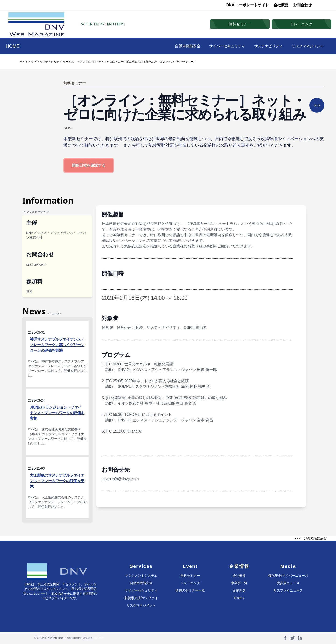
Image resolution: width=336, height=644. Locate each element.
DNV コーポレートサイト (248, 5)
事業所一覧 (239, 583)
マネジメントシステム (141, 576)
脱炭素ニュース (288, 583)
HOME (13, 46)
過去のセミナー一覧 (190, 590)
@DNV (99, 638)
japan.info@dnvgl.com (120, 479)
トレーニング (190, 583)
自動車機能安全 (181, 46)
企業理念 (239, 590)
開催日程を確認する (89, 165)
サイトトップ (28, 62)
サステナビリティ (266, 46)
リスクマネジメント (307, 46)
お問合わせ (302, 5)
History (239, 598)
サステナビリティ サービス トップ (62, 62)
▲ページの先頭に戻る (310, 538)
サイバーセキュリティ (223, 46)
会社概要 (281, 5)
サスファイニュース (288, 590)
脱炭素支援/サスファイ (141, 598)
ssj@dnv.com (36, 264)
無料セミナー (190, 576)
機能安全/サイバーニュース (288, 576)
